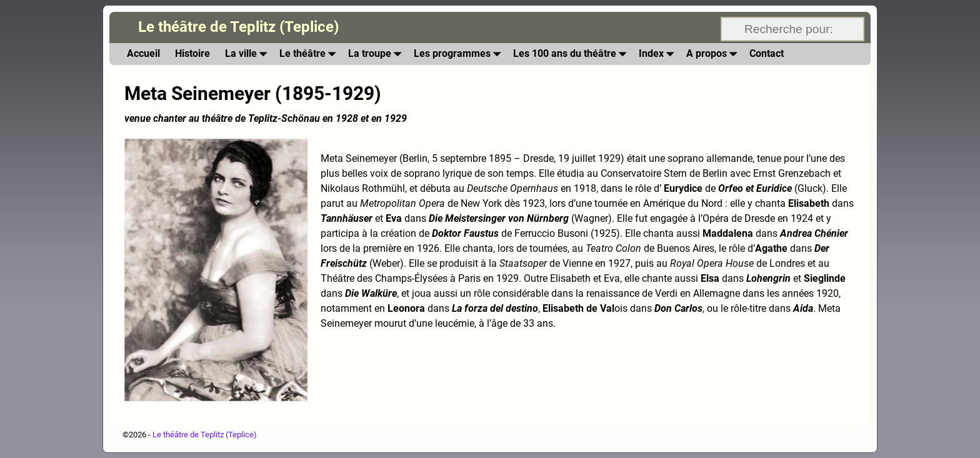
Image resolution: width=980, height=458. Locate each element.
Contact (767, 53)
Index (659, 54)
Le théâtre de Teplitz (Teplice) (238, 27)
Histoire (192, 53)
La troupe (377, 54)
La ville (248, 54)
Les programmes (460, 54)
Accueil (143, 53)
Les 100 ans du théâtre (572, 54)
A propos (714, 54)
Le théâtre (310, 54)
